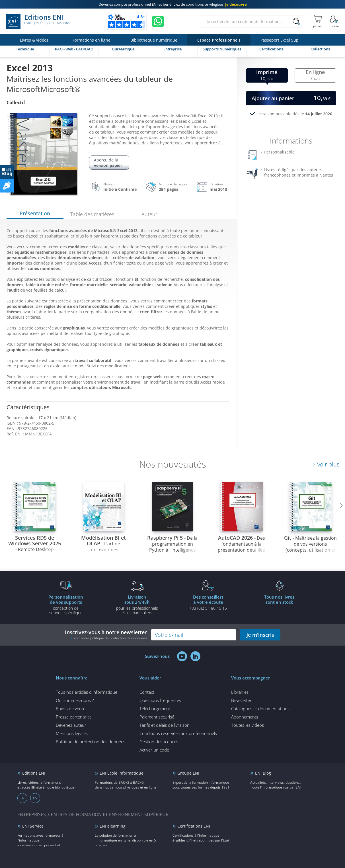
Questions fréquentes (160, 700)
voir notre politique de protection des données (110, 638)
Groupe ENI (188, 773)
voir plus (328, 464)
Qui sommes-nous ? (75, 700)
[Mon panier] (318, 21)
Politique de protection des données (91, 742)
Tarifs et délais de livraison (165, 725)
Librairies (240, 692)
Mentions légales (72, 733)
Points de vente (71, 709)
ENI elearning (113, 826)
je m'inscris (260, 635)
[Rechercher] (296, 22)
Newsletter (241, 700)
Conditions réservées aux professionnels (178, 733)
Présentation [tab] (35, 213)
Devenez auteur (71, 725)
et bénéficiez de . (173, 4)
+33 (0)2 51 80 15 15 (208, 602)
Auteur (149, 214)
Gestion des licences (159, 742)
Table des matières (92, 214)
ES (35, 798)
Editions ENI (38, 21)
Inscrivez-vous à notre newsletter (106, 635)
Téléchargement (155, 709)
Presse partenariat (73, 717)
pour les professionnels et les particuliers (137, 605)
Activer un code (154, 750)
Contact (147, 692)
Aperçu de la (109, 163)
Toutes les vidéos (248, 725)
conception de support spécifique (66, 605)
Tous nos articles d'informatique (87, 692)
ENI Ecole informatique (122, 773)
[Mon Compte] (334, 21)
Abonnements (245, 717)
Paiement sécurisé (157, 717)
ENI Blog (263, 773)
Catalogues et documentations (260, 709)
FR (22, 798)
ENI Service (33, 826)
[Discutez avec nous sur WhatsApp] (158, 21)
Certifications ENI (194, 826)
